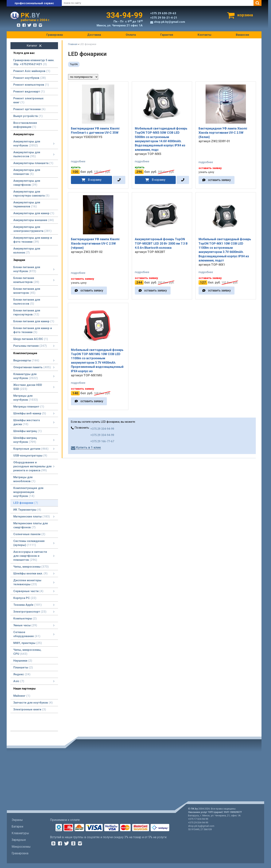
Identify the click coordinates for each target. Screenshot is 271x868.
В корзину (95, 180)
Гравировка (55, 35)
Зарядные (19, 840)
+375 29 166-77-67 (102, 441)
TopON (74, 64)
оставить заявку (219, 180)
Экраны (17, 820)
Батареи (17, 827)
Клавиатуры (20, 833)
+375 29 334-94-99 (102, 429)
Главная (73, 44)
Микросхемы (21, 847)
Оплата (131, 35)
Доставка (94, 35)
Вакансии (242, 35)
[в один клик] (119, 180)
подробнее (78, 161)
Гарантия (167, 35)
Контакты (204, 35)
